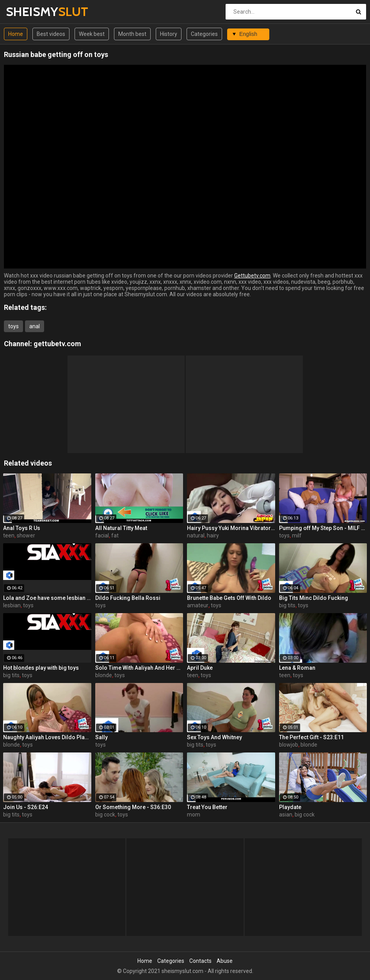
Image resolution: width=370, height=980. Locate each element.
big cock (105, 815)
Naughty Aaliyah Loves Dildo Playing (47, 737)
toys (13, 326)
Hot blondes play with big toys (41, 668)
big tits (287, 605)
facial (102, 535)
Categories (204, 34)
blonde (104, 675)
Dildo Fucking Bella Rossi (128, 598)
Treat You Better (207, 807)
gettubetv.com (57, 344)
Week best (92, 34)
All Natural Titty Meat (121, 528)
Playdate (290, 807)
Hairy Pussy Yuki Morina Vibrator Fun (231, 528)
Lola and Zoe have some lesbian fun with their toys (47, 598)
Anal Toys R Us (22, 528)
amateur (198, 605)
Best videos (51, 34)
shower (26, 535)
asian (286, 815)
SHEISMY (26, 12)
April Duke (200, 668)
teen (9, 535)
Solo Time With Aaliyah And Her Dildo (139, 668)
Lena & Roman (297, 668)
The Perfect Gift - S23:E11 (311, 737)
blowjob (289, 745)
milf (297, 535)
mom (194, 815)
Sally (101, 737)
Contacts (200, 961)
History (169, 34)
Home (16, 34)
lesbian (12, 605)
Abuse (225, 961)
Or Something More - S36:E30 (133, 807)
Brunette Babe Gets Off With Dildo (229, 598)
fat (115, 535)
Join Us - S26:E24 (26, 807)
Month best (132, 34)
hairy (213, 535)
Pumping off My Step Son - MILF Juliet (323, 528)
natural (196, 535)
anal (35, 326)
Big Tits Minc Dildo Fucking (314, 598)
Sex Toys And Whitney (214, 737)
